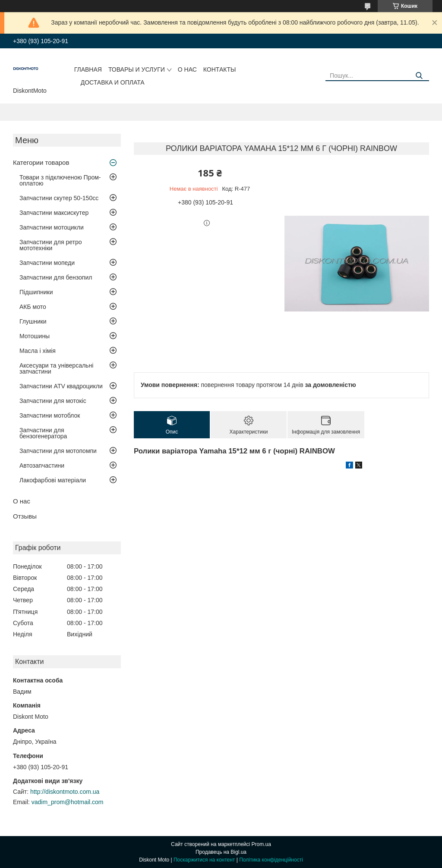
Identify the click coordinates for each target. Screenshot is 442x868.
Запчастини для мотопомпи (58, 451)
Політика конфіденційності (271, 860)
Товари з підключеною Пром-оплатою (60, 180)
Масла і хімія (38, 351)
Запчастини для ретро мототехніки (51, 245)
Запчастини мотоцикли (52, 227)
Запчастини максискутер (54, 213)
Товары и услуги (137, 69)
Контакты (220, 69)
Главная (88, 69)
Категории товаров (41, 162)
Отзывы (25, 516)
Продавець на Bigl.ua (221, 852)
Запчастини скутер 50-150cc (59, 198)
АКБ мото (33, 307)
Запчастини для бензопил (56, 277)
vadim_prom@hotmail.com (68, 802)
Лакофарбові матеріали (53, 480)
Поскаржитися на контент (204, 860)
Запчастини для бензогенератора (43, 433)
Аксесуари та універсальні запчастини (56, 368)
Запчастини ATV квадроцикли (61, 386)
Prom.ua (261, 844)
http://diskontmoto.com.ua (65, 792)
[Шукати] (419, 76)
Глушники (33, 321)
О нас (187, 69)
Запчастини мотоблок (50, 415)
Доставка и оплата (113, 82)
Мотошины (35, 336)
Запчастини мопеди (47, 263)
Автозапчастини (42, 465)
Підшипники (36, 292)
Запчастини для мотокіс (53, 401)
